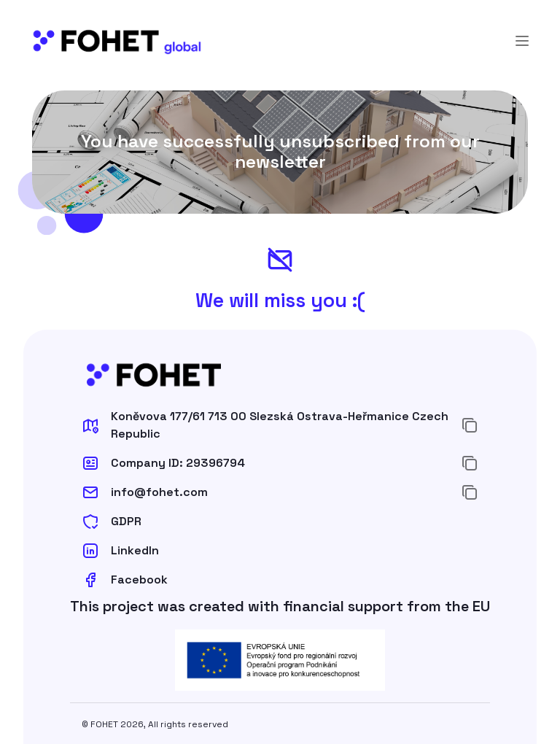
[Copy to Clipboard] (470, 425)
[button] (265, 425)
